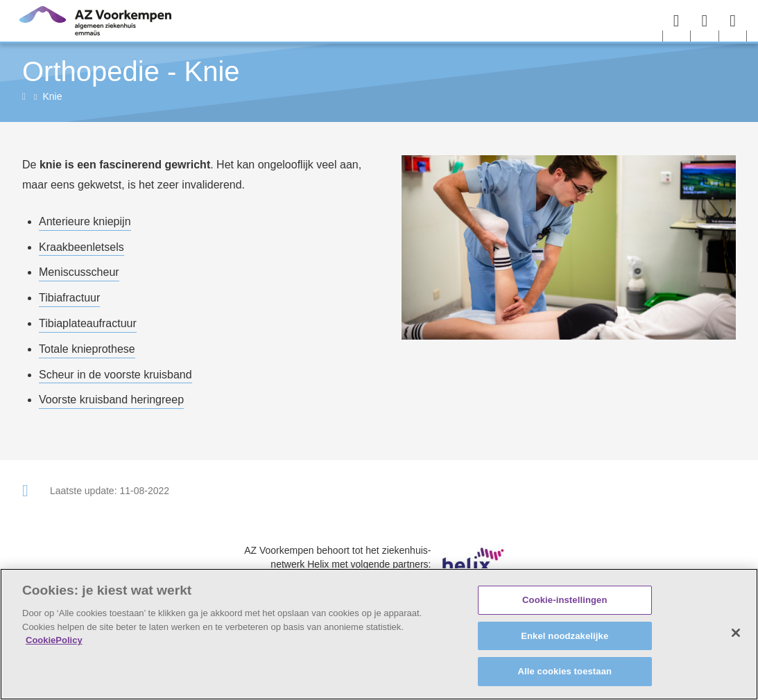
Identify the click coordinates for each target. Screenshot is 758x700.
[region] (379, 634)
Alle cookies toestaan (565, 671)
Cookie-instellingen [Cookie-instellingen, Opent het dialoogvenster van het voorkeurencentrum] (565, 600)
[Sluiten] (736, 633)
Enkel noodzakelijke (565, 636)
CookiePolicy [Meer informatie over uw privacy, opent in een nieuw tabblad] (54, 640)
